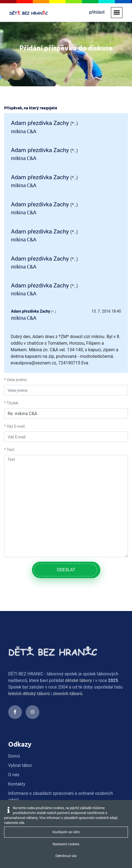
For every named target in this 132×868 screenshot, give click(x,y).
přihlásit (97, 12)
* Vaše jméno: (16, 272)
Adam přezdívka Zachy (40, 123)
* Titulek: (12, 295)
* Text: (9, 341)
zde (22, 823)
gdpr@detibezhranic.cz (44, 773)
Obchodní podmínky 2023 (33, 701)
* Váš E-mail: (15, 318)
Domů (14, 648)
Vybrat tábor (20, 657)
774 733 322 (34, 752)
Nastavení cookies (66, 844)
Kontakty (17, 676)
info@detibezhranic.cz (43, 767)
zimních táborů (68, 585)
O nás (14, 666)
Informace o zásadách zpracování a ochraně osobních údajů (61, 688)
